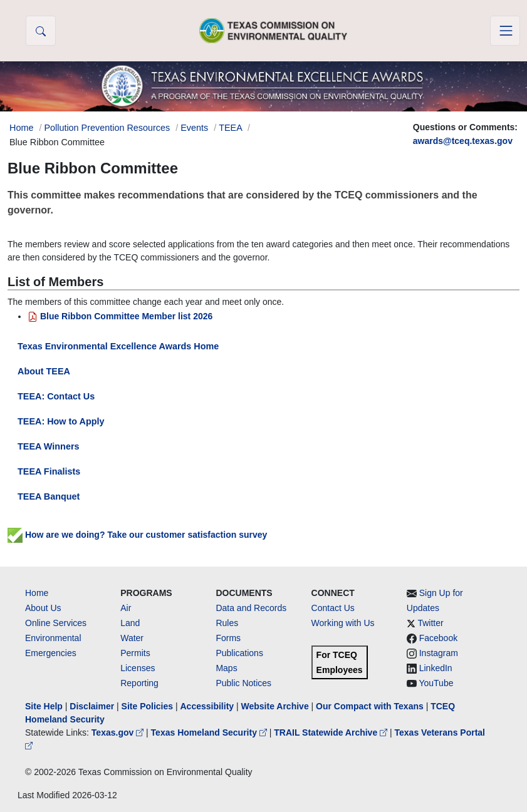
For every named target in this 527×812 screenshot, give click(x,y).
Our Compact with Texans (370, 706)
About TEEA (44, 371)
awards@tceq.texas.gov (463, 141)
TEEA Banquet (49, 496)
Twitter (430, 623)
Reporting (139, 683)
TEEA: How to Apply (61, 421)
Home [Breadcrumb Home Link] (21, 128)
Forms (228, 638)
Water (132, 638)
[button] (41, 31)
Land (130, 623)
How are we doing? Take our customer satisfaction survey (137, 535)
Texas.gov (119, 732)
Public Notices (243, 683)
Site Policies (147, 706)
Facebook (438, 638)
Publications (239, 653)
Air (126, 608)
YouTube (436, 683)
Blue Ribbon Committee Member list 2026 (120, 316)
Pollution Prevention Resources (107, 128)
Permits (135, 653)
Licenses (138, 668)
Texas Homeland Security (210, 732)
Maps (226, 668)
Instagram (439, 653)
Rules (227, 623)
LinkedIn (436, 668)
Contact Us (333, 608)
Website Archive (275, 706)
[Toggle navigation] (505, 31)
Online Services (56, 623)
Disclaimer (92, 706)
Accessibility (208, 706)
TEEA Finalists (49, 471)
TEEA (230, 128)
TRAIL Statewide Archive (332, 732)
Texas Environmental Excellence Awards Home (118, 346)
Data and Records (251, 608)
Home (37, 593)
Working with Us (343, 623)
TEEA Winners (49, 446)
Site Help (44, 706)
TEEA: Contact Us (56, 396)
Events (194, 128)
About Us (43, 608)
